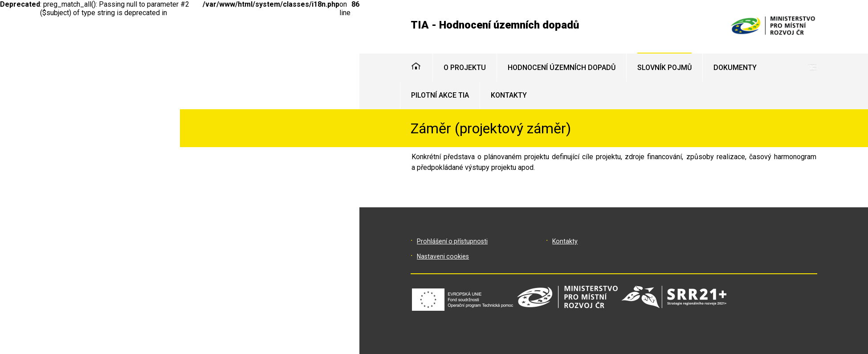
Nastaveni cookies (443, 256)
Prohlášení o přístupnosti (452, 241)
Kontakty (565, 241)
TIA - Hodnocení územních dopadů (495, 25)
